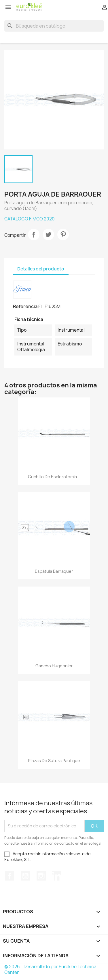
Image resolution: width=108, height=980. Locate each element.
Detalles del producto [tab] (41, 269)
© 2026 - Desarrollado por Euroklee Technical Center (51, 970)
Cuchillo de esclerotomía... (54, 477)
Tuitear (48, 235)
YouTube (25, 876)
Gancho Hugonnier (54, 666)
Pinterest (63, 235)
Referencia (25, 306)
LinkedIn (57, 876)
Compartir (34, 235)
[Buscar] (54, 26)
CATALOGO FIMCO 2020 (30, 219)
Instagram (41, 876)
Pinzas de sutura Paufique (54, 761)
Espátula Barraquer (54, 571)
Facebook (10, 876)
